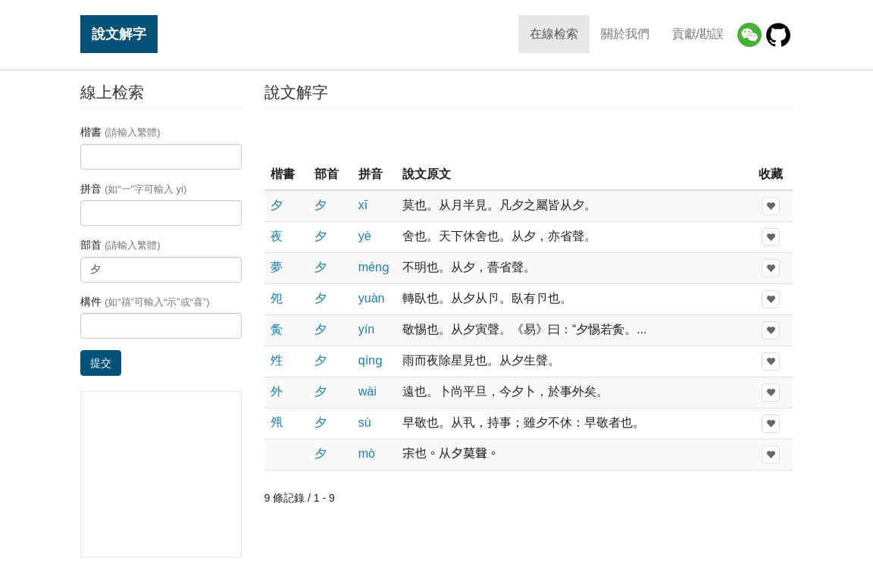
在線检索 (554, 34)
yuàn (372, 298)
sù (365, 422)
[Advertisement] (528, 136)
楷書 (120, 132)
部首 (120, 245)
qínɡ (371, 360)
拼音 (133, 189)
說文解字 (119, 34)
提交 (101, 363)
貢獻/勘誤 (698, 34)
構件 (145, 302)
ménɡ (374, 267)
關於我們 (625, 34)
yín (366, 329)
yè (365, 236)
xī (363, 205)
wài (368, 391)
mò (367, 454)
